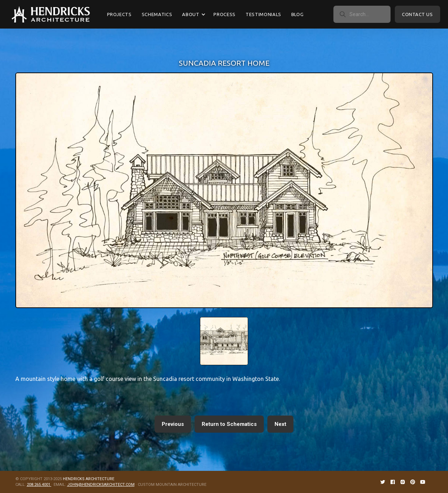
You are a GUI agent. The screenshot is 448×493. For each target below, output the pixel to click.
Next (280, 424)
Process (225, 14)
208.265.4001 (39, 485)
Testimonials (263, 14)
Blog (298, 14)
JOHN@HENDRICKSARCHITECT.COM (101, 485)
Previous (173, 424)
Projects (119, 14)
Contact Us (417, 14)
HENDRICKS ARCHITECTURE (89, 479)
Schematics (157, 14)
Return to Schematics (229, 424)
